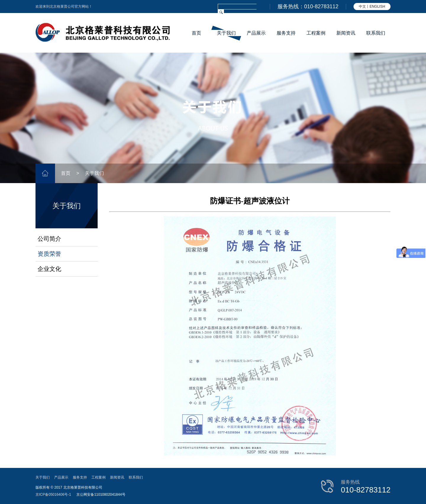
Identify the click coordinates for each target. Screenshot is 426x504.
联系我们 (376, 33)
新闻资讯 (346, 33)
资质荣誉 (49, 254)
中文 (362, 7)
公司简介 (49, 239)
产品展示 (256, 33)
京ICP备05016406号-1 (53, 495)
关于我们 (226, 33)
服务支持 (286, 33)
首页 (196, 33)
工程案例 (316, 33)
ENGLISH (377, 7)
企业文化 (49, 269)
